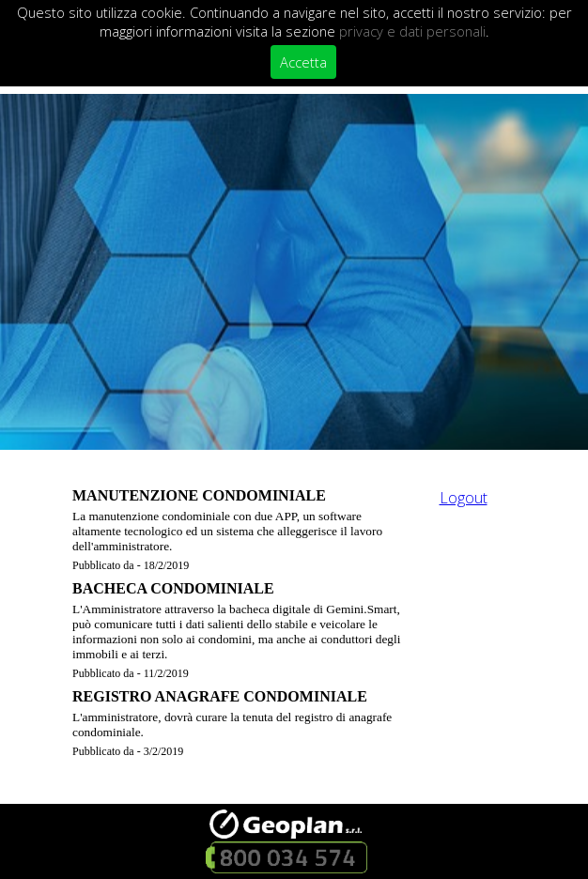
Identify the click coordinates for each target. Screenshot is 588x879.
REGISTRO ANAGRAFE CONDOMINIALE (220, 696)
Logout (464, 498)
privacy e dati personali (412, 31)
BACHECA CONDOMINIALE (173, 588)
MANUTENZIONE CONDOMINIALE (199, 495)
